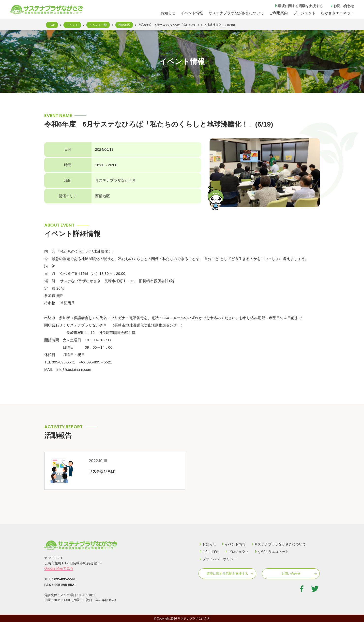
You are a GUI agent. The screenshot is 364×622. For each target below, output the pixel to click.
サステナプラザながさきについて (236, 13)
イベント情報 (192, 13)
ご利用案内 (209, 552)
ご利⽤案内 (279, 13)
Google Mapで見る (59, 568)
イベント (72, 25)
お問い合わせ (342, 6)
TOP (52, 25)
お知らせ (168, 13)
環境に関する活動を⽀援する (298, 6)
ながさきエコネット (338, 13)
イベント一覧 (98, 25)
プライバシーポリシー (218, 559)
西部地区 (124, 25)
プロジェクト (304, 13)
